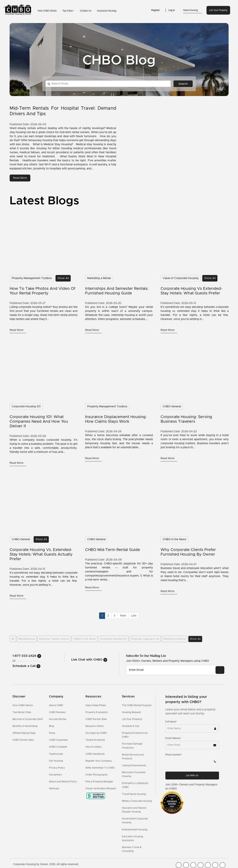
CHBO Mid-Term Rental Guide (113, 550)
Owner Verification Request (101, 788)
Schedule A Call (131, 726)
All (13, 639)
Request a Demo (95, 726)
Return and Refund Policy (63, 782)
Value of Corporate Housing (181, 278)
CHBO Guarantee (58, 740)
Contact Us (86, 11)
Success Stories (58, 719)
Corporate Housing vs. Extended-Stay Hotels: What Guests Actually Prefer (41, 554)
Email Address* (173, 738)
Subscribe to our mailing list (146, 656)
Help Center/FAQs (96, 705)
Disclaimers (55, 775)
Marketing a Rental (99, 278)
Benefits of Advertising (25, 726)
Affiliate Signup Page (24, 733)
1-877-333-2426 (27, 656)
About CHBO (56, 705)
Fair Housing (56, 761)
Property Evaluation (97, 712)
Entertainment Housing (135, 830)
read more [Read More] (17, 330)
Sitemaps (54, 788)
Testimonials (56, 754)
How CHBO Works (47, 11)
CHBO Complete (58, 747)
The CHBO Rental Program (137, 705)
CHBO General (172, 407)
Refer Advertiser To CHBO (100, 768)
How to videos (94, 747)
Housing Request (131, 712)
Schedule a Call (26, 666)
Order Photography (97, 775)
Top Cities (68, 11)
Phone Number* (174, 755)
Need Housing (193, 10)
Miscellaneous (27, 639)
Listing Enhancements (134, 765)
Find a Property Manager (99, 782)
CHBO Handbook (95, 754)
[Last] (134, 616)
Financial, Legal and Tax (145, 639)
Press (52, 733)
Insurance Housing (107, 11)
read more (20, 178)
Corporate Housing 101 (26, 407)
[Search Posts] (108, 84)
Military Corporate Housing (137, 801)
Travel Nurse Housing (134, 794)
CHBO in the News (175, 539)
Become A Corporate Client (28, 719)
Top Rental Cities (22, 712)
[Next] (123, 616)
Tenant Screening (95, 740)
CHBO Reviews (57, 712)
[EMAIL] (220, 670)
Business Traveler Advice (54, 639)
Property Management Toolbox (32, 278)
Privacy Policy (57, 768)
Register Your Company (99, 761)
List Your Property (218, 10)
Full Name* (171, 722)
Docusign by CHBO (96, 733)
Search (183, 84)
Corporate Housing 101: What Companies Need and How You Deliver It (39, 422)
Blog (52, 726)
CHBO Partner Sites (23, 740)
